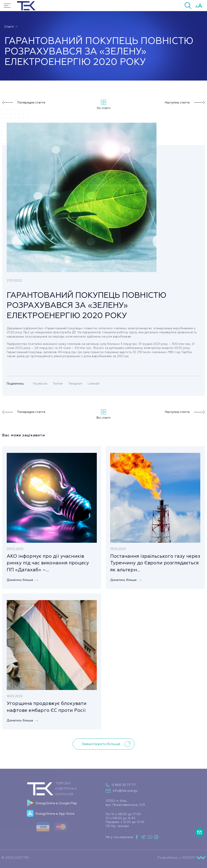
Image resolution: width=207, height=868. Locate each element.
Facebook (40, 384)
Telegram (75, 384)
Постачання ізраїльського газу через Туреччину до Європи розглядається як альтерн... (155, 563)
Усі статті (104, 105)
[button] (188, 5)
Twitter (58, 384)
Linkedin (94, 384)
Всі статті (103, 414)
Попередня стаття (24, 103)
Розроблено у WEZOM (181, 858)
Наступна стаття (185, 103)
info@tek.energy (125, 791)
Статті (11, 27)
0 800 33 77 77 (124, 785)
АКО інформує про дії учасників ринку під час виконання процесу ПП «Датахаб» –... (48, 563)
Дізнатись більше (22, 580)
